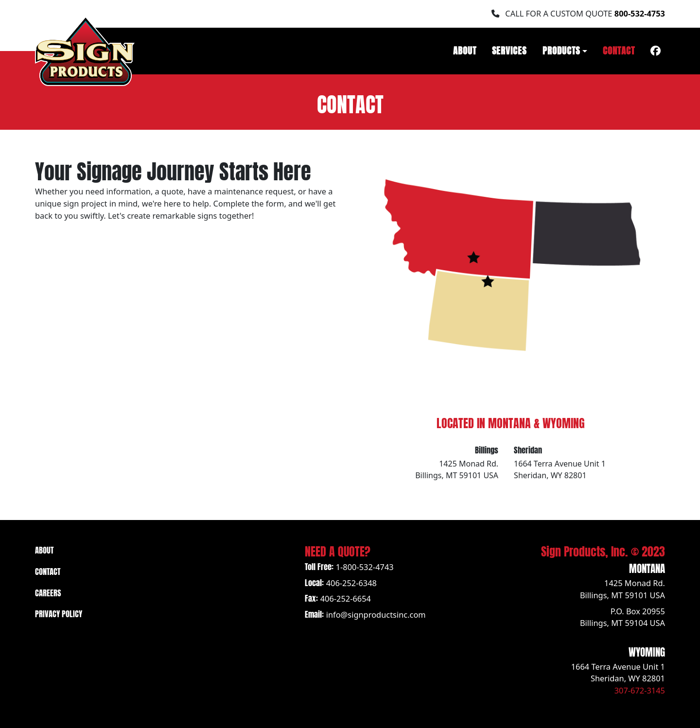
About (465, 50)
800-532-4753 (640, 13)
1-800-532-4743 (365, 567)
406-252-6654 (346, 598)
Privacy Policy (59, 613)
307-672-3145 (640, 690)
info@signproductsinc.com (376, 615)
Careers (48, 592)
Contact (619, 50)
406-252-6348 (351, 583)
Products (561, 50)
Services (510, 50)
